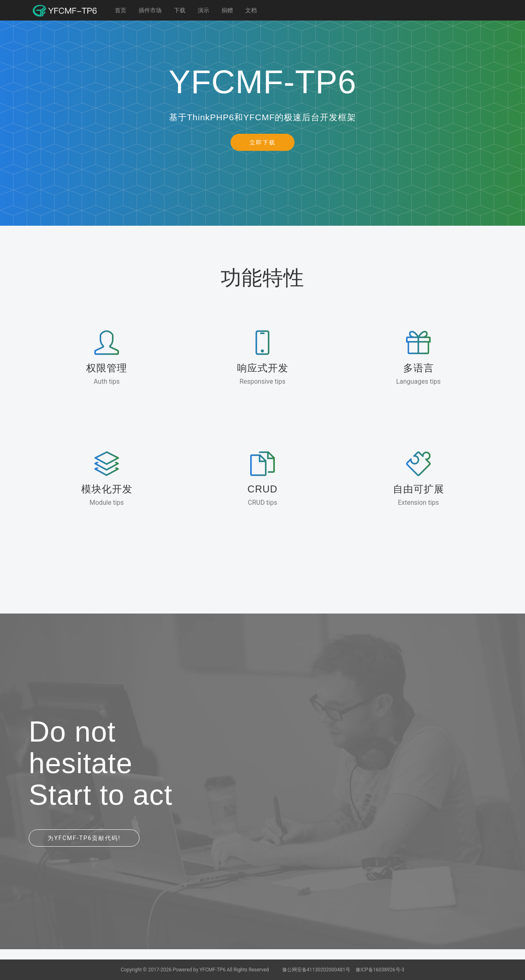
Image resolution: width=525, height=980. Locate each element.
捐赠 (227, 10)
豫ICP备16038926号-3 (380, 970)
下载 (180, 10)
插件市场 (150, 10)
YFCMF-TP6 (212, 970)
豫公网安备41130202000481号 (317, 970)
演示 (203, 10)
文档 (251, 10)
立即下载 (262, 142)
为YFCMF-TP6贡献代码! (84, 838)
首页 (121, 10)
